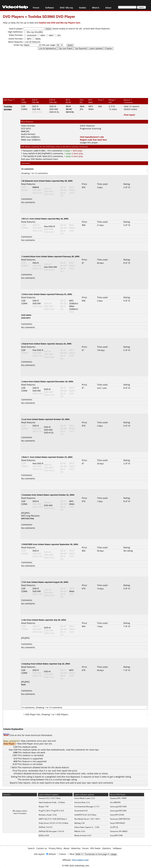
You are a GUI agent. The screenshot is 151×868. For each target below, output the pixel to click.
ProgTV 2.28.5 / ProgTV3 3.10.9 (51, 811)
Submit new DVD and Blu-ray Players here (60, 23)
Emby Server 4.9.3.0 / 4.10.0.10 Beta (53, 823)
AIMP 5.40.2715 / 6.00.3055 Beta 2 (53, 819)
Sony (25, 153)
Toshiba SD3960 (8, 108)
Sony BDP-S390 (116, 835)
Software (49, 8)
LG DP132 (114, 827)
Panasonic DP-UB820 (119, 831)
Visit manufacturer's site (92, 137)
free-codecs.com (80, 860)
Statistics (107, 848)
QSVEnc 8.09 (44, 835)
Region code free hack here (93, 140)
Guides (83, 8)
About (108, 8)
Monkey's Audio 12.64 (48, 815)
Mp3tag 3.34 (79, 823)
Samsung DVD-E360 (118, 811)
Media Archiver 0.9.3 (83, 835)
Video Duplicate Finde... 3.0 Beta (52, 802)
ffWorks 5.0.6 (80, 831)
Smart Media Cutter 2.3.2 (85, 798)
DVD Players (13, 16)
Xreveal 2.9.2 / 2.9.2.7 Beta (50, 798)
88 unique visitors (20, 811)
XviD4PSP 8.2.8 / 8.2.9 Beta (85, 815)
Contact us (42, 848)
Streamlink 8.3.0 (81, 811)
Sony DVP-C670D (117, 815)
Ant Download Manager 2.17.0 (87, 807)
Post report (129, 115)
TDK (25, 156)
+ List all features (32, 42)
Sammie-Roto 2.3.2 (82, 802)
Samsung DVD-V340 (118, 807)
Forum (36, 8)
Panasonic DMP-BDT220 (120, 819)
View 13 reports (132, 106)
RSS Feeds (95, 848)
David (26, 344)
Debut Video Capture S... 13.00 (87, 827)
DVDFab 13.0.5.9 (45, 827)
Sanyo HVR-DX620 (117, 823)
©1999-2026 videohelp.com (76, 866)
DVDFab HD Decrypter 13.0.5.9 (51, 831)
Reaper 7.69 (44, 807)
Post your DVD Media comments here (39, 159)
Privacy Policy (55, 848)
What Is (96, 8)
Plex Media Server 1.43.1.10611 (87, 819)
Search (31, 848)
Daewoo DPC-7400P (118, 798)
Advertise (76, 848)
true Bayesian (73, 777)
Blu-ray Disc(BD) (35, 32)
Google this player (89, 143)
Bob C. (26, 457)
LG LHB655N (115, 802)
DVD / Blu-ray (66, 8)
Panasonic (28, 151)
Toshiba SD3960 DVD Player (51, 16)
